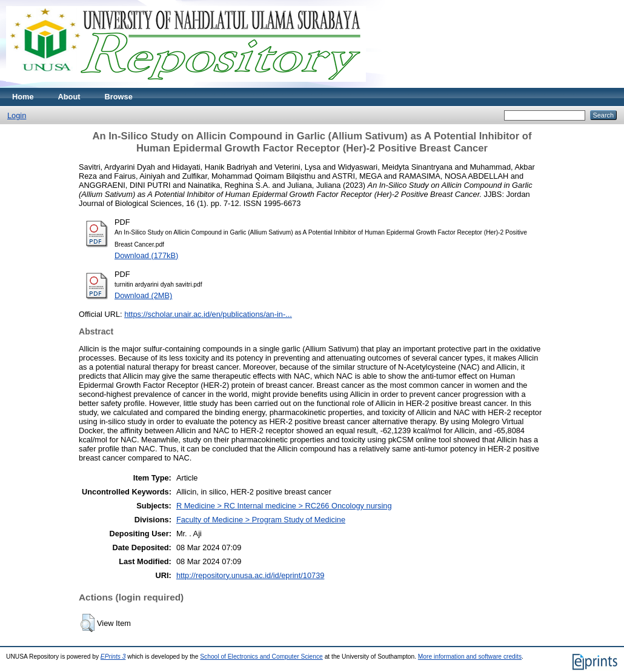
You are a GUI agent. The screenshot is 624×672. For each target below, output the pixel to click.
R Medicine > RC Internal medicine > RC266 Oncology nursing (284, 506)
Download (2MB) (143, 295)
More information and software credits (470, 657)
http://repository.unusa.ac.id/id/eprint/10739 (250, 575)
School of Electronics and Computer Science (261, 657)
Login (17, 115)
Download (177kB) (146, 255)
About (69, 97)
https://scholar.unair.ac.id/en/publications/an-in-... (208, 314)
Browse (119, 97)
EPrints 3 (113, 657)
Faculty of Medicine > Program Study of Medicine (261, 520)
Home (23, 97)
